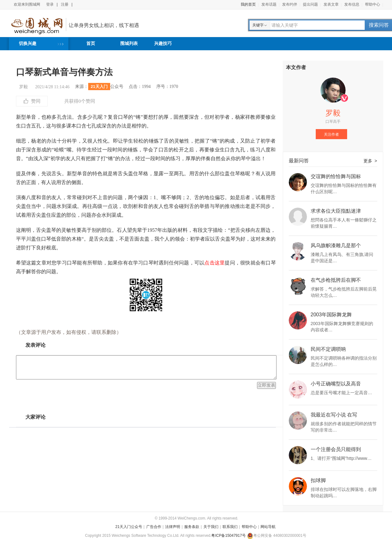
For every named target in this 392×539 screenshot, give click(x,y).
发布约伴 (290, 4)
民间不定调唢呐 (328, 349)
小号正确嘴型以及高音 (336, 384)
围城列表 (129, 43)
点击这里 (215, 263)
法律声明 (173, 527)
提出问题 (310, 4)
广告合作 (154, 527)
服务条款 (192, 527)
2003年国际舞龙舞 (331, 315)
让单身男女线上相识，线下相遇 (104, 25)
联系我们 (230, 527)
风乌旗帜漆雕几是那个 (336, 246)
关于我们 (211, 527)
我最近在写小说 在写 (334, 415)
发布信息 (352, 4)
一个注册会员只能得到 (336, 449)
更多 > (370, 161)
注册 (65, 4)
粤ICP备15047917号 (228, 536)
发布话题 (269, 4)
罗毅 (24, 87)
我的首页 (248, 4)
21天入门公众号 (129, 527)
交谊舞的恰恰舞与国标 (336, 177)
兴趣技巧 (163, 43)
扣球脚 (318, 481)
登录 (50, 4)
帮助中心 (373, 4)
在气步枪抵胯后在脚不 (336, 280)
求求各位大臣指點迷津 (336, 211)
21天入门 (99, 87)
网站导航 (268, 527)
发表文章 (331, 4)
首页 (91, 43)
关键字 (258, 25)
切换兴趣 (28, 43)
